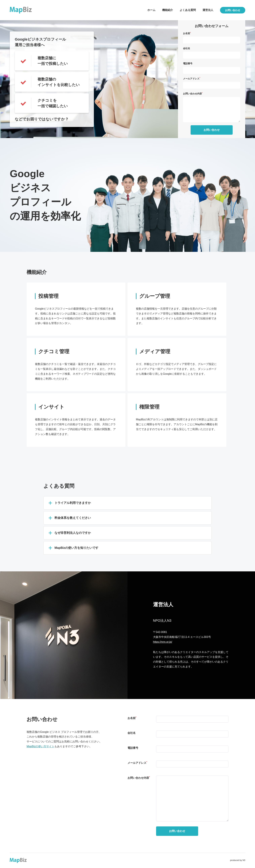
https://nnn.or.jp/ (163, 642)
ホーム (151, 10)
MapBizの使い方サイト (40, 746)
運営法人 (208, 10)
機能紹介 (168, 10)
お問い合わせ (233, 10)
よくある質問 (188, 10)
